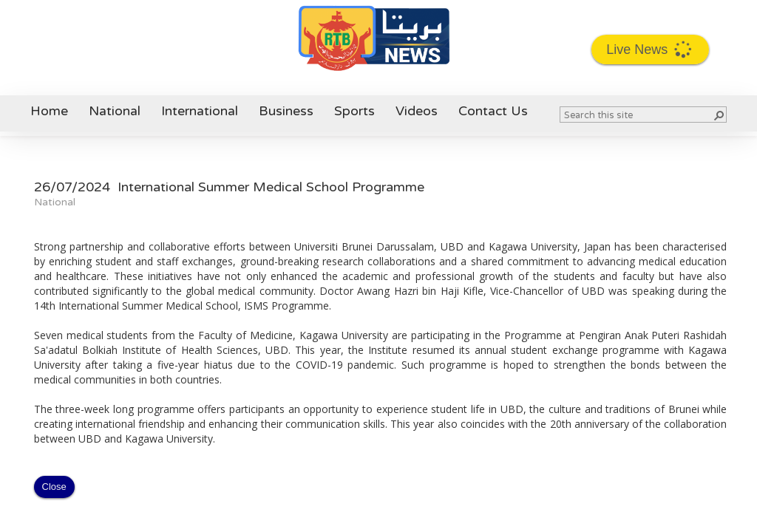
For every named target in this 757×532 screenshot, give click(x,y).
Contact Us (493, 112)
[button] (719, 115)
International (200, 112)
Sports (354, 112)
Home (49, 112)
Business (286, 112)
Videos (417, 112)
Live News (651, 50)
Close (54, 487)
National (115, 112)
